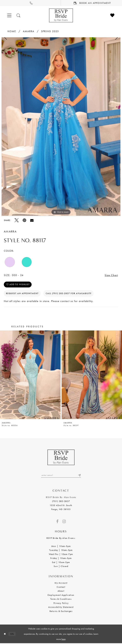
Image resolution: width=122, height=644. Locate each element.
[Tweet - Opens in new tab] (17, 220)
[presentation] (30, 375)
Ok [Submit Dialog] (12, 634)
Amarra (29, 31)
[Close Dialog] (5, 634)
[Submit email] (79, 476)
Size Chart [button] (111, 275)
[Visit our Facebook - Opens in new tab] (57, 522)
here (63, 640)
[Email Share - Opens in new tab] (32, 220)
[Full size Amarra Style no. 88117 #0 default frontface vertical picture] (61, 127)
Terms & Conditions (61, 600)
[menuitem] (30, 3)
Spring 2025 (50, 31)
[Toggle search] (19, 15)
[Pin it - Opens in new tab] (24, 220)
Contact (61, 588)
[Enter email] (61, 476)
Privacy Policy (61, 604)
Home (12, 31)
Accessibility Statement (61, 608)
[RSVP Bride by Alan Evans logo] (61, 15)
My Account (61, 583)
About (61, 591)
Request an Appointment (22, 294)
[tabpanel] (61, 127)
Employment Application (61, 595)
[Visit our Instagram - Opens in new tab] (64, 522)
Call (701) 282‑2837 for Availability (69, 294)
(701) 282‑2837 (61, 502)
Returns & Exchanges (61, 612)
